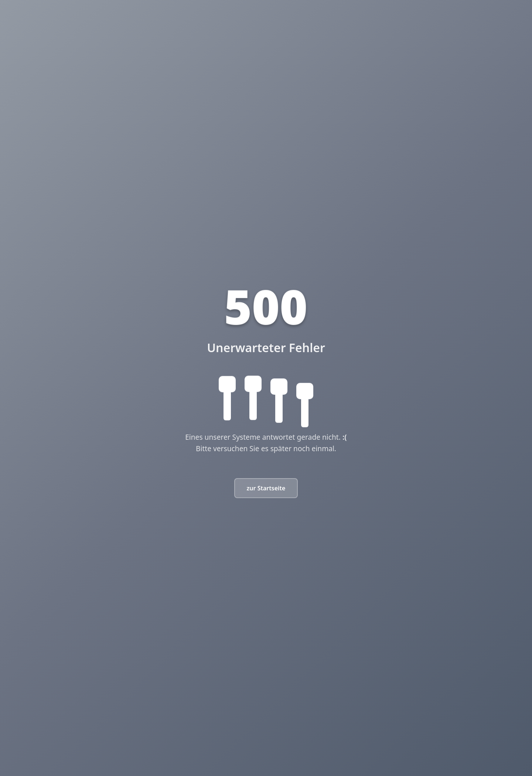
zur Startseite (266, 488)
